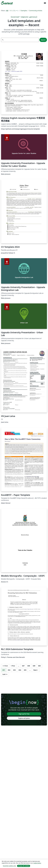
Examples (24, 11)
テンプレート (14, 11)
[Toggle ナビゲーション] (45, 3)
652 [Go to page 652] (9, 670)
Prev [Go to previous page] (13, 666)
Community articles (36, 11)
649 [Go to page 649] (34, 666)
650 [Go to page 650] (39, 666)
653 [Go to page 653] (14, 670)
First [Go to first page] (5, 666)
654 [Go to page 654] (20, 670)
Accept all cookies (24, 866)
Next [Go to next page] (36, 670)
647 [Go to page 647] (23, 666)
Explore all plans (24, 718)
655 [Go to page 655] (25, 670)
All (7, 11)
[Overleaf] (7, 3)
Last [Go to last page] (5, 674)
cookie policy (37, 863)
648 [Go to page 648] (29, 666)
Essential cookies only (9, 866)
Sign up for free (24, 714)
